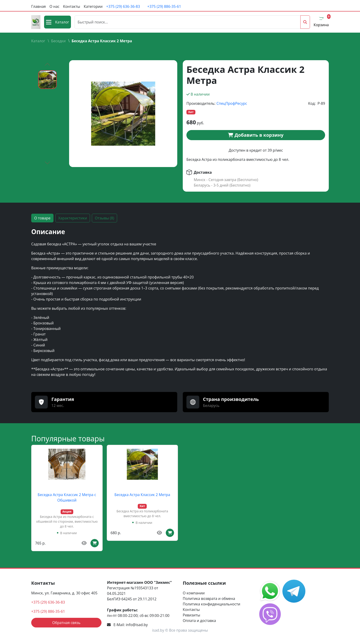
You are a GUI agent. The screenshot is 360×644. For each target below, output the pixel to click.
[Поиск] (188, 22)
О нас (54, 6)
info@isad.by (137, 625)
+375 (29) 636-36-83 (123, 6)
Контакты (72, 6)
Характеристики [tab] (73, 218)
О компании (194, 593)
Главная (38, 6)
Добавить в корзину (256, 135)
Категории (93, 6)
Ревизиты (191, 615)
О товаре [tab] (42, 218)
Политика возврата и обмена (209, 599)
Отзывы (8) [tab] (104, 218)
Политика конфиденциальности (211, 604)
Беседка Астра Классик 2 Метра (142, 495)
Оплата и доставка (199, 621)
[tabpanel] (180, 304)
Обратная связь (66, 623)
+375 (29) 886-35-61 (164, 6)
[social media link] (270, 591)
